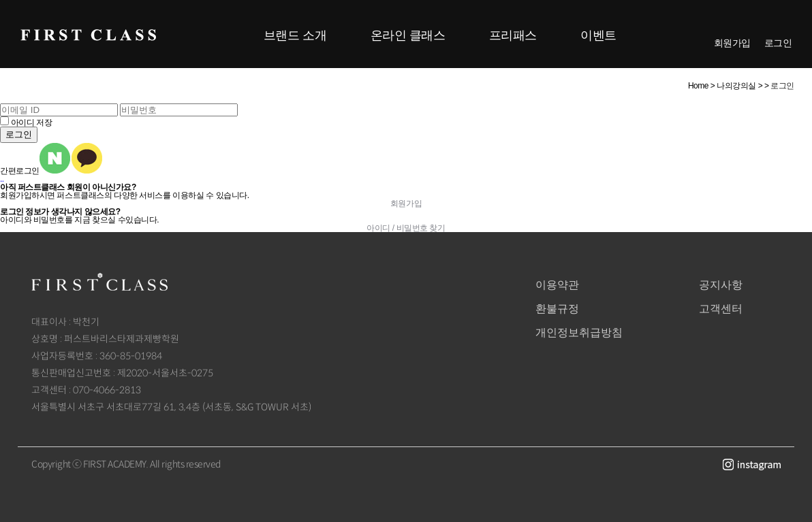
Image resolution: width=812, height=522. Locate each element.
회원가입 (732, 43)
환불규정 (557, 309)
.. (2, 179)
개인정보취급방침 (579, 332)
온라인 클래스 (408, 35)
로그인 (778, 43)
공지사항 (721, 285)
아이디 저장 (31, 123)
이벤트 (598, 35)
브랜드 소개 (295, 35)
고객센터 (721, 309)
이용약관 (557, 285)
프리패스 (513, 35)
